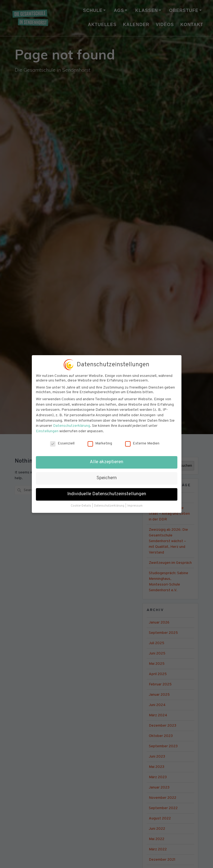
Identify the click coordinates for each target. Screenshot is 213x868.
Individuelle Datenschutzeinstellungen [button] (107, 489)
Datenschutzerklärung (72, 421)
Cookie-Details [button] (81, 501)
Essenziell (62, 439)
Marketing (100, 439)
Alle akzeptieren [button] (107, 457)
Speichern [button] (107, 473)
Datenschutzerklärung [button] (109, 501)
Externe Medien (142, 439)
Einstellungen (47, 427)
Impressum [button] (135, 501)
